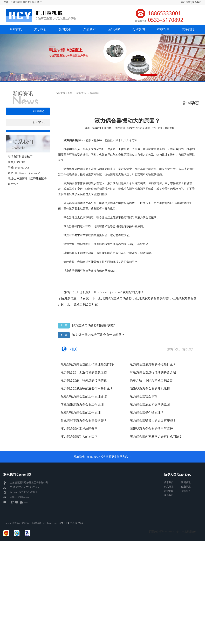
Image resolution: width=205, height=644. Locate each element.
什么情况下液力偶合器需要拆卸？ (84, 421)
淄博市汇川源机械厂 (103, 128)
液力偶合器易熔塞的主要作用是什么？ (87, 389)
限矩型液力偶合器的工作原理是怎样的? (88, 365)
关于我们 (169, 483)
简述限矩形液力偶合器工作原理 (82, 405)
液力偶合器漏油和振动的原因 (150, 405)
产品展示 (169, 487)
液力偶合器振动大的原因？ (79, 437)
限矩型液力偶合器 (120, 299)
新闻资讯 (81, 93)
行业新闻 (169, 491)
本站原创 (169, 128)
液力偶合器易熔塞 (156, 299)
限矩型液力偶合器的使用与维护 (94, 325)
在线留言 (186, 2)
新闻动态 (94, 93)
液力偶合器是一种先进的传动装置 (84, 381)
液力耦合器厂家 (87, 305)
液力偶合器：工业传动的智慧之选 (84, 373)
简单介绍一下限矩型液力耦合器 (151, 381)
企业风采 (186, 487)
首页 (70, 93)
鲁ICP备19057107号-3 (72, 523)
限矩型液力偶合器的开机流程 (150, 389)
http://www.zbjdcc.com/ (107, 292)
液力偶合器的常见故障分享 (79, 429)
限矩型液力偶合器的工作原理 (81, 413)
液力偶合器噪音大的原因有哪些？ (153, 421)
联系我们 (197, 2)
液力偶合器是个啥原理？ (147, 413)
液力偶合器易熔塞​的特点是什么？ (153, 365)
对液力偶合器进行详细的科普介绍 (153, 373)
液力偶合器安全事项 (144, 397)
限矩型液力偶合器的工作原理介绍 (84, 397)
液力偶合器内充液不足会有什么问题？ (98, 335)
